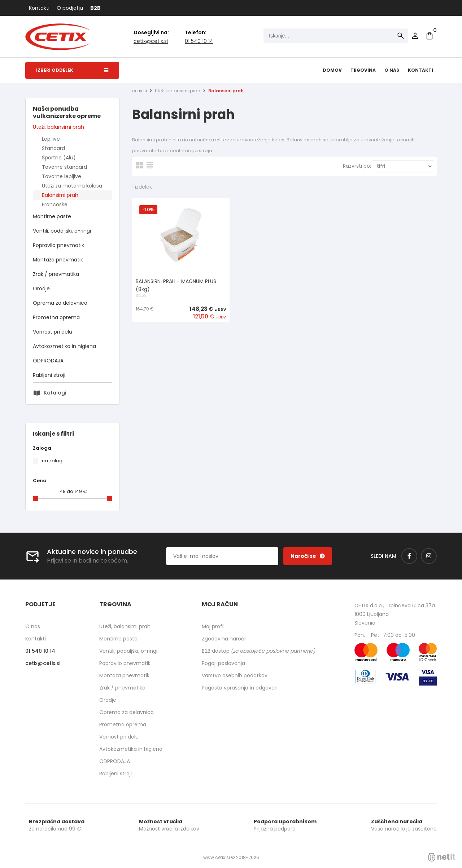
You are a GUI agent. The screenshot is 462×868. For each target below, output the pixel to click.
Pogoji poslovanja (223, 663)
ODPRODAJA (48, 361)
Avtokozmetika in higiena (64, 346)
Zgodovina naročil (224, 639)
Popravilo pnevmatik (58, 245)
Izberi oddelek (72, 70)
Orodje (41, 288)
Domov (332, 70)
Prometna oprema (56, 317)
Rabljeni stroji (49, 375)
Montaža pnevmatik (58, 260)
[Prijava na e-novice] (308, 556)
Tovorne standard (64, 167)
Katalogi (55, 393)
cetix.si (140, 91)
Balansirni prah (60, 195)
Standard (53, 148)
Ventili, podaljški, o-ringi (62, 231)
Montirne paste (52, 216)
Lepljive (51, 139)
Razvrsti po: (357, 166)
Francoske (55, 204)
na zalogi (53, 461)
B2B (95, 8)
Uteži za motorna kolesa (72, 186)
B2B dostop (259, 651)
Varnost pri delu (53, 332)
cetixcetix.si (151, 41)
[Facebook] (409, 556)
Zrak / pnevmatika (56, 274)
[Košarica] (430, 36)
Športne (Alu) (59, 158)
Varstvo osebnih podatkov (235, 675)
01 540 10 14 (199, 41)
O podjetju (70, 8)
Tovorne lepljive (62, 176)
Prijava (415, 36)
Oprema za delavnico (60, 303)
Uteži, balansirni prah (58, 127)
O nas (392, 70)
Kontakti (39, 8)
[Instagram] (429, 556)
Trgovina (363, 70)
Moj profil (213, 626)
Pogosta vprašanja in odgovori (240, 688)
